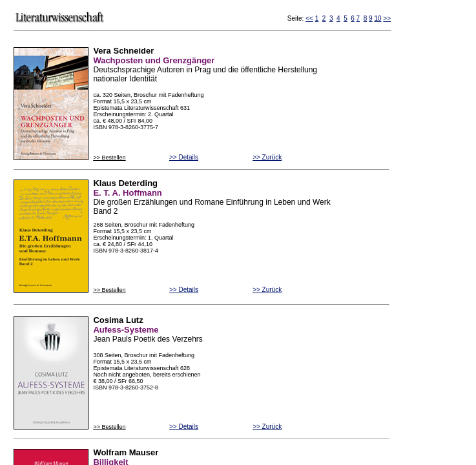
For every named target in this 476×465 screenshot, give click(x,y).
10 (378, 18)
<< (309, 18)
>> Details (184, 157)
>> (387, 18)
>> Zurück (267, 157)
